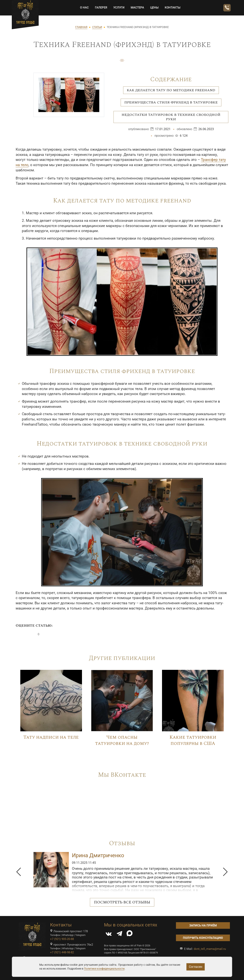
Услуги (118, 8)
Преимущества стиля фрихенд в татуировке (171, 102)
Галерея (100, 8)
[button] (19, 872)
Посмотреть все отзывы (122, 902)
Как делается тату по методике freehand (171, 90)
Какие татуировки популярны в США (193, 740)
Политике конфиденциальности (104, 969)
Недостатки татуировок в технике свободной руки (171, 117)
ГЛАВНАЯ (81, 27)
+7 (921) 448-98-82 (62, 952)
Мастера (136, 8)
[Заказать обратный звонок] (226, 8)
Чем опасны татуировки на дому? (122, 740)
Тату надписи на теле (51, 737)
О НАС (83, 8)
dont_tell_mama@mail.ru (210, 949)
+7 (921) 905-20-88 (62, 939)
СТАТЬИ (97, 27)
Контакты (172, 8)
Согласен (196, 967)
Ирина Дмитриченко (98, 855)
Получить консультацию (203, 938)
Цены (153, 8)
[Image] (51, 700)
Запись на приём (203, 925)
